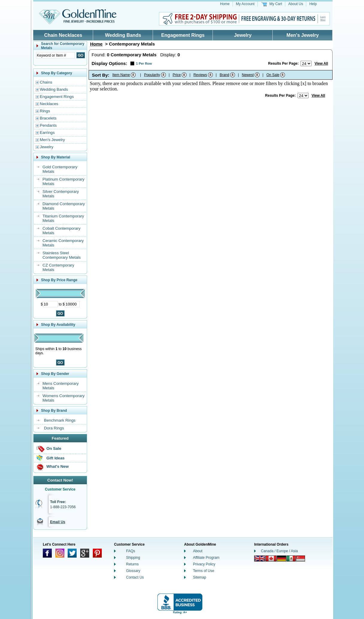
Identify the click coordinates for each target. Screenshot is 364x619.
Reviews (200, 75)
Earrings (47, 133)
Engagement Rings (183, 35)
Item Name (121, 75)
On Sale (54, 448)
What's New (57, 466)
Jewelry (243, 35)
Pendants (48, 125)
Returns (132, 564)
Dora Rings (54, 428)
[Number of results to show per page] (306, 63)
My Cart (276, 4)
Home (225, 4)
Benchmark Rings (60, 420)
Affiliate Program (206, 558)
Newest (248, 75)
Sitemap (200, 577)
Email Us (58, 522)
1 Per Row (144, 63)
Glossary (133, 571)
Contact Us (135, 577)
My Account (245, 4)
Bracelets (48, 118)
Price (177, 75)
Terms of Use (204, 571)
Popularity (152, 75)
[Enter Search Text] (55, 55)
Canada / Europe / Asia (279, 551)
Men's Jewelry (303, 35)
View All (321, 63)
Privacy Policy (204, 564)
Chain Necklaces (63, 35)
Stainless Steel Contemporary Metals (62, 255)
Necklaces (49, 104)
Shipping (133, 558)
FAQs (131, 551)
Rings (45, 111)
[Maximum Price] (72, 304)
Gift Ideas (56, 458)
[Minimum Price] (50, 304)
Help (313, 4)
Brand (225, 75)
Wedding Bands (123, 35)
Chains (46, 82)
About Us (296, 4)
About (198, 551)
